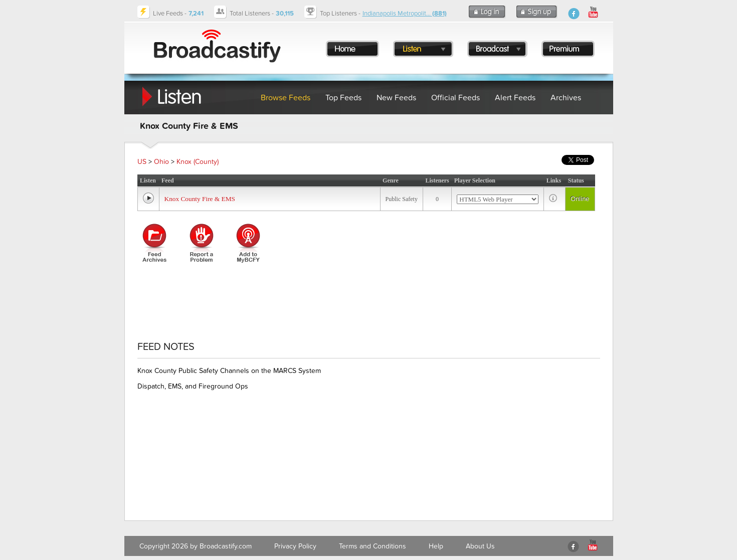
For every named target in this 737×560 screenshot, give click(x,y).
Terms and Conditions (373, 546)
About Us (480, 546)
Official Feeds (455, 98)
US (142, 162)
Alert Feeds (515, 98)
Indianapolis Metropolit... (405, 14)
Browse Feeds (286, 98)
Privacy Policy (295, 546)
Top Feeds (343, 98)
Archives (566, 98)
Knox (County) (198, 162)
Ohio (161, 162)
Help (436, 546)
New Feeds (396, 98)
